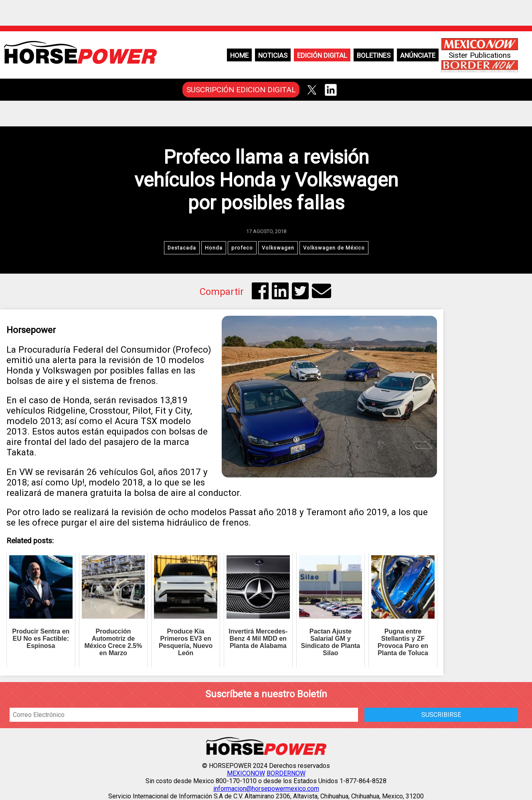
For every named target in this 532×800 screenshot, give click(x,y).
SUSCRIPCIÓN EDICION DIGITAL (241, 90)
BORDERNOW (286, 773)
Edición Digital (322, 55)
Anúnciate (418, 55)
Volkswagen (278, 248)
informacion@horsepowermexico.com (266, 789)
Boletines (374, 55)
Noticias (273, 55)
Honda (214, 248)
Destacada (182, 248)
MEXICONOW (246, 773)
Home (239, 55)
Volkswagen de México (334, 248)
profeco (242, 248)
